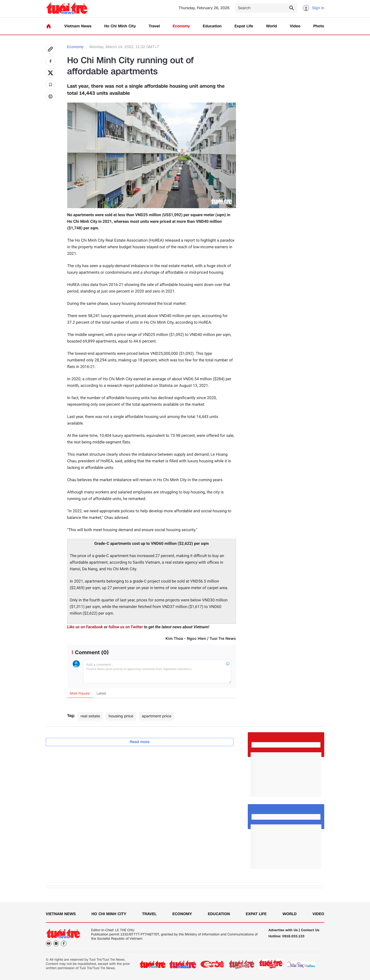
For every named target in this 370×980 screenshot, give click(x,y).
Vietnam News (78, 26)
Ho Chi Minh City (120, 26)
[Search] (266, 8)
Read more (140, 742)
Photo (319, 26)
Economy (181, 26)
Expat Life (244, 26)
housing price (121, 716)
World (271, 26)
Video (295, 26)
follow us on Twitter (126, 627)
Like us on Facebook (85, 627)
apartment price (157, 716)
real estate (90, 716)
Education (212, 26)
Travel (154, 26)
